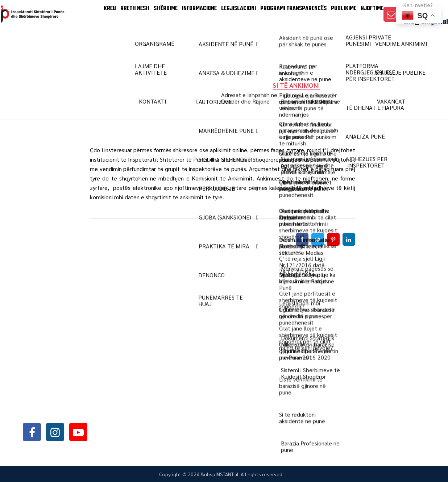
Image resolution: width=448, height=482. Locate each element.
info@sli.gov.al (426, 51)
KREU (71, 43)
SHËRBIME (138, 43)
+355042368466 (66, 393)
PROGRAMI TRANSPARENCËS (279, 43)
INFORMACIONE (177, 43)
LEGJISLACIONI (221, 43)
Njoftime (368, 43)
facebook (32, 432)
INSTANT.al (227, 474)
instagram (55, 432)
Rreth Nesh (102, 43)
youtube (78, 432)
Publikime (333, 43)
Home (138, 85)
